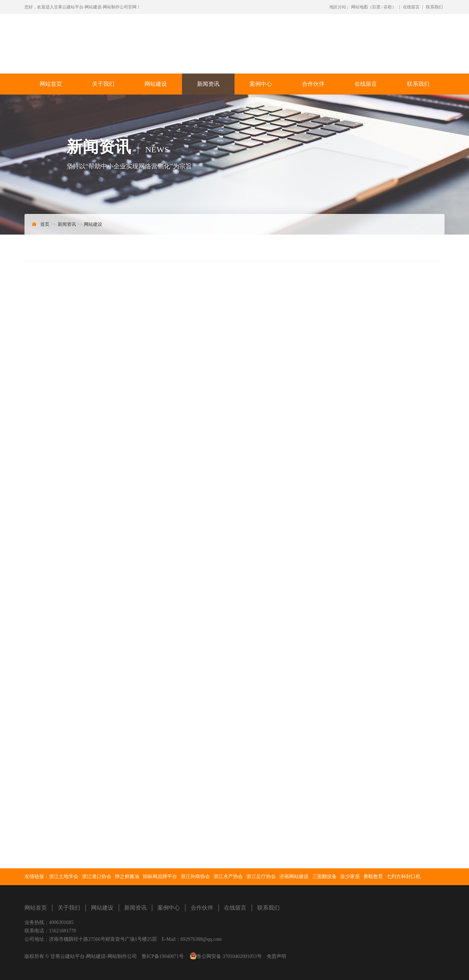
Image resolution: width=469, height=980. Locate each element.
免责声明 (276, 956)
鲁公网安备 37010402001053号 (229, 956)
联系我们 (434, 7)
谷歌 (388, 7)
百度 (376, 7)
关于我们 (103, 84)
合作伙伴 (313, 84)
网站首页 (51, 84)
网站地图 (359, 7)
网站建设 (156, 84)
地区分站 (338, 7)
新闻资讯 (208, 84)
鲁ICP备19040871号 (163, 956)
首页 (45, 224)
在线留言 (411, 7)
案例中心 (261, 84)
